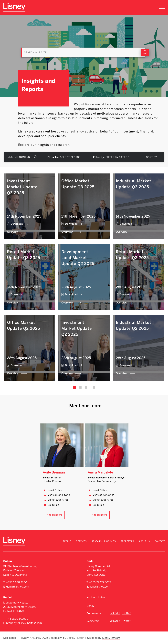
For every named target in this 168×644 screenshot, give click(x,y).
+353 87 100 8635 (104, 495)
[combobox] (71, 157)
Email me (53, 505)
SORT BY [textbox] (152, 157)
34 (94, 387)
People (67, 541)
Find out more (54, 515)
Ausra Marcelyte (100, 472)
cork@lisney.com (100, 587)
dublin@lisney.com (18, 587)
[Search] (84, 49)
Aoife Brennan (54, 472)
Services (81, 541)
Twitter (126, 613)
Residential (93, 621)
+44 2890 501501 (17, 619)
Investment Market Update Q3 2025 (22, 187)
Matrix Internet (111, 638)
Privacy (24, 638)
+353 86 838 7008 (59, 495)
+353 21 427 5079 (100, 582)
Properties (127, 541)
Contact (160, 541)
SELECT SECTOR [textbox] (70, 157)
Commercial (94, 613)
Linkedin (115, 613)
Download (17, 224)
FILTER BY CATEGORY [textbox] (119, 157)
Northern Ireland (96, 598)
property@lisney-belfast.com (24, 623)
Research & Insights (104, 541)
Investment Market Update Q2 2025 (77, 328)
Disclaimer (10, 638)
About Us (144, 541)
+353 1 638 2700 (58, 500)
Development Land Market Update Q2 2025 (78, 258)
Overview (13, 232)
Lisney (90, 606)
